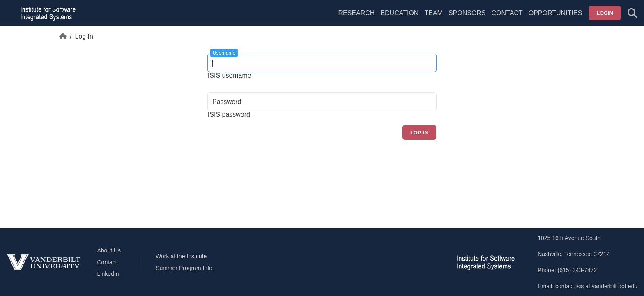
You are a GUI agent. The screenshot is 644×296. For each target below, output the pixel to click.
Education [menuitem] (399, 13)
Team (433, 13)
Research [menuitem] (356, 13)
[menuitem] (433, 18)
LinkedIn (108, 274)
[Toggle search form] (632, 13)
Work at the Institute (181, 256)
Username (224, 53)
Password (227, 102)
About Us (109, 250)
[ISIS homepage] (46, 13)
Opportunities (555, 13)
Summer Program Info (184, 268)
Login (605, 13)
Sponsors (467, 13)
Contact (507, 13)
